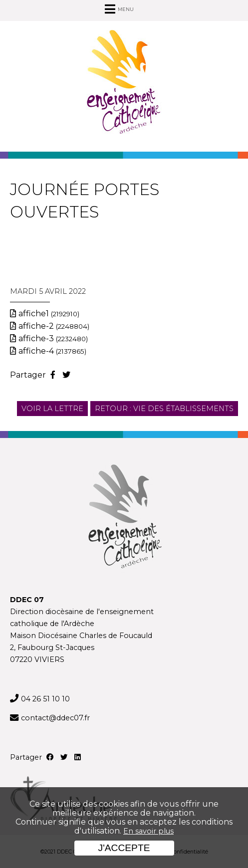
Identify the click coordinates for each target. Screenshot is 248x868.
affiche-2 (54, 326)
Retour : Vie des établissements (164, 409)
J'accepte (124, 848)
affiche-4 (52, 351)
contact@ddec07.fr (55, 718)
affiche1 (49, 314)
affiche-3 (53, 338)
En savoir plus (148, 831)
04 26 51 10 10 (45, 699)
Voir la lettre (52, 409)
